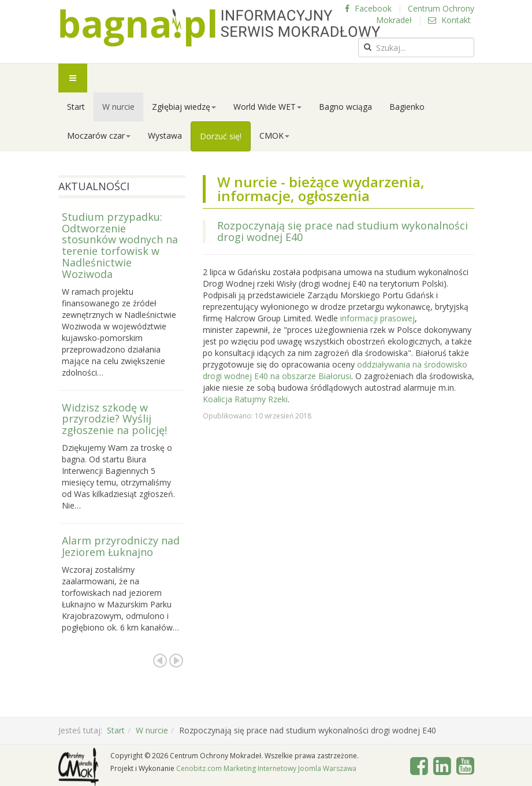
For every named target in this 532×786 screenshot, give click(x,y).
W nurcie (118, 107)
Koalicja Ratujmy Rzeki (245, 399)
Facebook (368, 8)
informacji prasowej (377, 318)
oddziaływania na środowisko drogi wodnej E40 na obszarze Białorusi (335, 370)
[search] (416, 47)
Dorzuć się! (221, 136)
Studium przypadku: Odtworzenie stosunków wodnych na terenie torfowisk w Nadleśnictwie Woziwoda (120, 245)
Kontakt (449, 20)
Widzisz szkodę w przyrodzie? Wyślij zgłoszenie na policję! (114, 419)
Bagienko (407, 107)
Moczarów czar (99, 136)
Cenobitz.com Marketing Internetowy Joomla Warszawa (266, 768)
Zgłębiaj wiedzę (184, 107)
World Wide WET (267, 107)
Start (76, 107)
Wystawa (165, 136)
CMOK (274, 136)
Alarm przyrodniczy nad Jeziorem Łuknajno (121, 546)
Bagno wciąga (345, 107)
